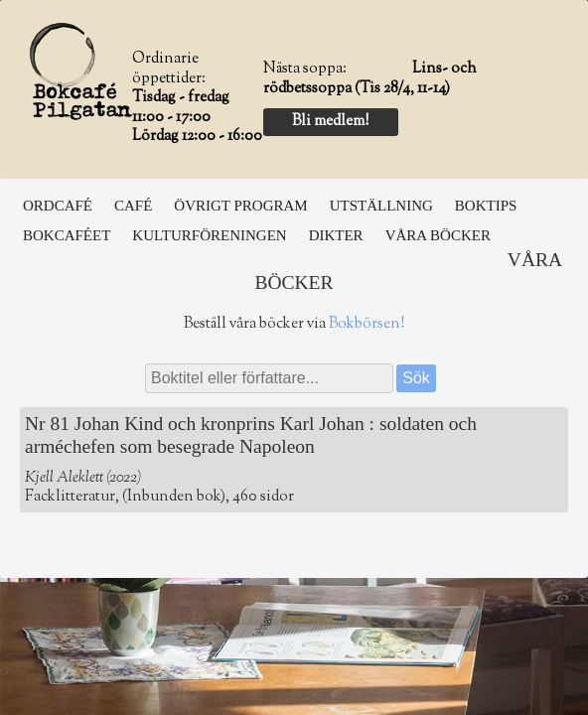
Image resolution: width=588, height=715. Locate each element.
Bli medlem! (330, 122)
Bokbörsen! (367, 324)
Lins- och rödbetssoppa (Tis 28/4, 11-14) (370, 79)
